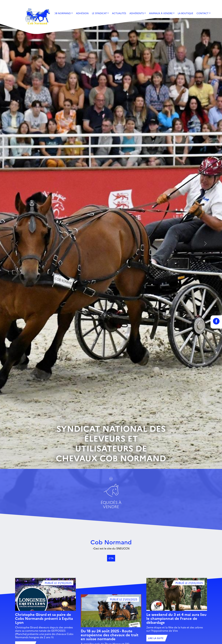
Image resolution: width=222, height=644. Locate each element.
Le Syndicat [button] (99, 13)
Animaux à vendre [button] (161, 13)
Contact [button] (203, 13)
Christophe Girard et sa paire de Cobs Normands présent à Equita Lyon (44, 618)
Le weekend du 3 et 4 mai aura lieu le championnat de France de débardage (176, 618)
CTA (111, 558)
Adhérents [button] (137, 13)
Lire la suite (156, 638)
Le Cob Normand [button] (60, 13)
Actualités (119, 13)
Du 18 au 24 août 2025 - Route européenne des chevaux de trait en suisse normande (110, 635)
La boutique (185, 13)
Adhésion (82, 13)
